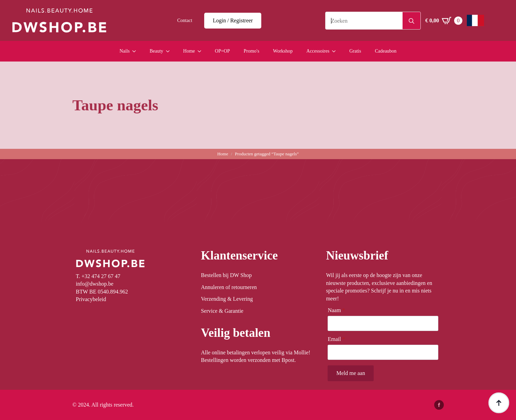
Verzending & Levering (227, 299)
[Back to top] (499, 403)
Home (189, 51)
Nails (125, 51)
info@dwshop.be (95, 284)
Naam (336, 310)
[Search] (411, 21)
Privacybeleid (91, 299)
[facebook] (439, 405)
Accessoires (318, 51)
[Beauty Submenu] (170, 51)
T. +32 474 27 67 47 (98, 276)
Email (336, 339)
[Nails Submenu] (136, 51)
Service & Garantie (222, 311)
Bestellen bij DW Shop (226, 275)
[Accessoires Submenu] (336, 51)
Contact (185, 20)
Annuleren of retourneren (229, 287)
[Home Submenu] (201, 51)
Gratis (355, 51)
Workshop (283, 51)
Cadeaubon (386, 51)
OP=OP (222, 51)
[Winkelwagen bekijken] (444, 21)
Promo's (251, 51)
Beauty (156, 51)
